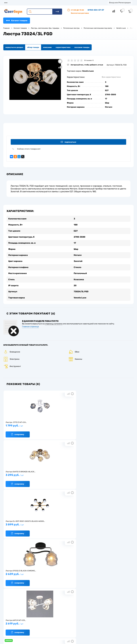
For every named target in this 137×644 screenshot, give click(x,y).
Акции (69, 3)
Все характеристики (111, 77)
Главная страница (30, 325)
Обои (74, 350)
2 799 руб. (110, 474)
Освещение (12, 350)
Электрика (11, 357)
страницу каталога (54, 322)
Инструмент (12, 364)
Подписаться (69, 142)
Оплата (56, 3)
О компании (25, 3)
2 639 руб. (25, 474)
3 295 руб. (67, 425)
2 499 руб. (25, 524)
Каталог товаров (17, 20)
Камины (75, 357)
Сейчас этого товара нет (29, 150)
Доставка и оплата (55, 615)
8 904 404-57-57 (96, 10)
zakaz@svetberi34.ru (107, 623)
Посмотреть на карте (107, 608)
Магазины (8, 3)
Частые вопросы (37, 629)
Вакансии (51, 623)
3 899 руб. (110, 425)
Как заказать (35, 625)
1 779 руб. (67, 524)
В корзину (18, 433)
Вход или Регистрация (120, 3)
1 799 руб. (25, 425)
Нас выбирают (36, 616)
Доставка (41, 3)
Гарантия (34, 621)
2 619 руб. (67, 474)
